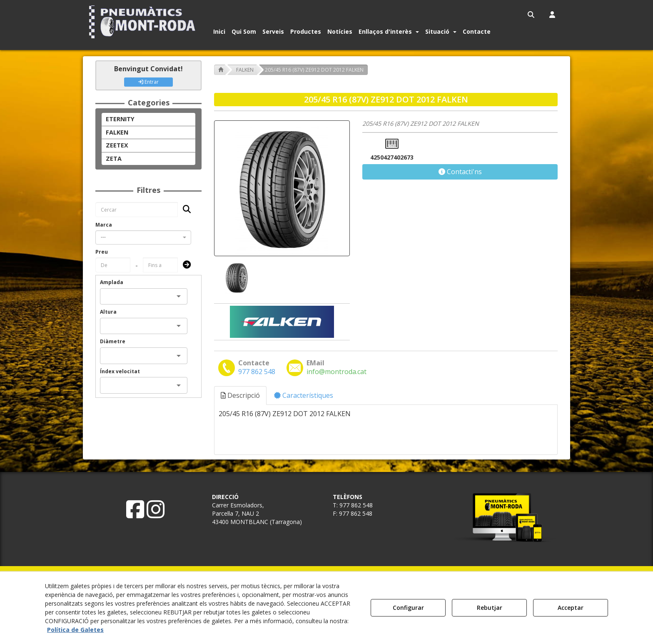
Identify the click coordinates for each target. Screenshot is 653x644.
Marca (104, 225)
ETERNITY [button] (120, 119)
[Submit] (184, 265)
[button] (144, 22)
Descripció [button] (240, 395)
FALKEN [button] (117, 132)
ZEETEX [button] (117, 145)
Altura (108, 312)
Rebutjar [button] (490, 608)
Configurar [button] (408, 608)
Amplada (112, 282)
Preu (102, 252)
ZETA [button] (114, 159)
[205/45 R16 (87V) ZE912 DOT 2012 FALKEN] (282, 188)
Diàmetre (113, 341)
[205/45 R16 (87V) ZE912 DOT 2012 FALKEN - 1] (236, 278)
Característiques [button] (304, 395)
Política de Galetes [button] (75, 630)
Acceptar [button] (571, 608)
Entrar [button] (148, 82)
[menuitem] (532, 15)
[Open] (179, 296)
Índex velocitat (120, 371)
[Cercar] (184, 210)
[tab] (241, 396)
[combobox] (143, 237)
